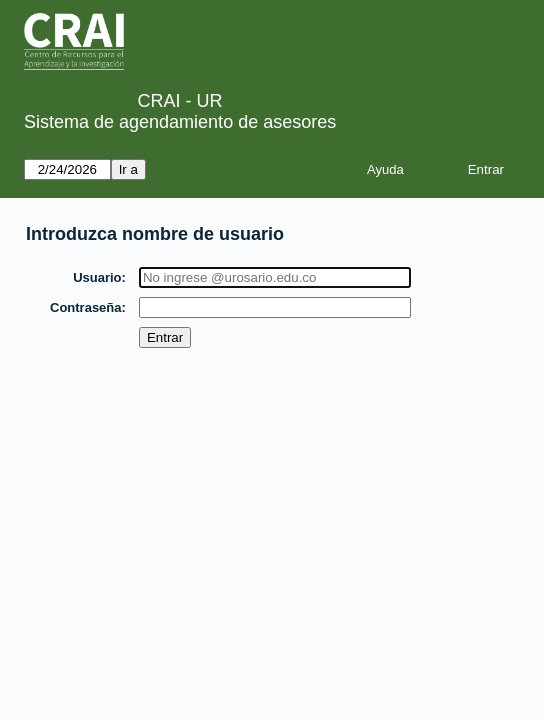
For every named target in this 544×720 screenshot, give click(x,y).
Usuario (98, 277)
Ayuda (385, 169)
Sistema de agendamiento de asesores (180, 122)
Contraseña (87, 307)
